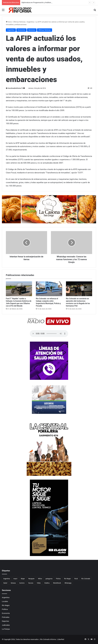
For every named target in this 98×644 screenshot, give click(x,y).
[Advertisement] (49, 34)
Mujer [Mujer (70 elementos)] (23, 579)
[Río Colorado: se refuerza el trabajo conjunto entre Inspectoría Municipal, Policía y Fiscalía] (49, 289)
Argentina (6, 597)
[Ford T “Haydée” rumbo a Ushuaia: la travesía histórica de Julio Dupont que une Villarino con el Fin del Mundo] (19, 289)
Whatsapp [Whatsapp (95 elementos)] (68, 583)
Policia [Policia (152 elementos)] (58, 579)
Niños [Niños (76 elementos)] (40, 579)
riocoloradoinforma (14, 88)
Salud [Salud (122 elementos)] (5, 583)
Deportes (5, 621)
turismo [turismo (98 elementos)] (22, 583)
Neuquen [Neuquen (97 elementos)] (31, 579)
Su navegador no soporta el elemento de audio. (49, 334)
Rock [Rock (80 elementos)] (76, 579)
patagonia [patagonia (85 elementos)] (49, 579)
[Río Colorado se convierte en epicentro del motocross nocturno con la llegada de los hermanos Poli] (79, 289)
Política (5, 609)
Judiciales (6, 625)
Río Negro (6, 605)
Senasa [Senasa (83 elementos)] (13, 583)
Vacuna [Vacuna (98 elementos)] (31, 583)
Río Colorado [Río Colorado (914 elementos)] (86, 579)
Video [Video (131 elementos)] (39, 583)
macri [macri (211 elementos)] (15, 579)
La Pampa (6, 629)
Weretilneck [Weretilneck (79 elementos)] (57, 583)
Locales (5, 601)
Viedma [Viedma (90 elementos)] (47, 583)
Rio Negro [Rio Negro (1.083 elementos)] (68, 579)
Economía (6, 613)
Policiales (6, 617)
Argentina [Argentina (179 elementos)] (7, 579)
